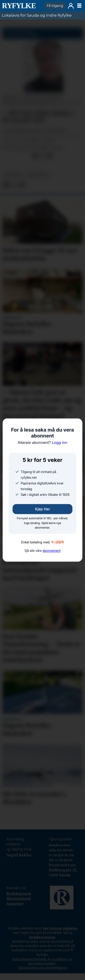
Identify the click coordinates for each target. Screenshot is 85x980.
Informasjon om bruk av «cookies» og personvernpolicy (42, 961)
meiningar (38, 175)
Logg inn (71, 6)
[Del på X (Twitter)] (42, 156)
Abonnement (19, 899)
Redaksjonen (19, 894)
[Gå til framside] (21, 6)
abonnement (52, 551)
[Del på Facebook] (35, 156)
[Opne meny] (79, 6)
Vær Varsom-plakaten (60, 928)
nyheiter (13, 175)
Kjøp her (42, 509)
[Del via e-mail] (49, 156)
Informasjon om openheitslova (43, 968)
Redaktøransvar (42, 937)
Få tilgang (55, 6)
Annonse (15, 904)
